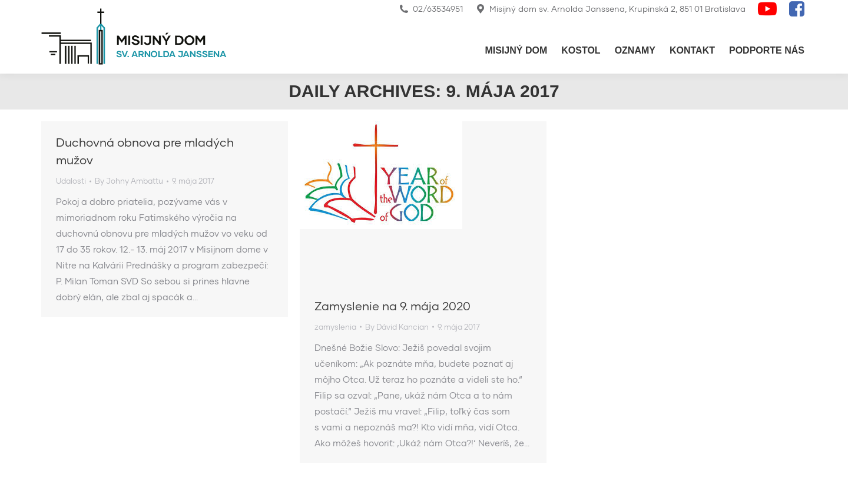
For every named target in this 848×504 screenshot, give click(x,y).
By (129, 181)
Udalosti (71, 181)
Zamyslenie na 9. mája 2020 (392, 306)
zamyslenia (335, 327)
